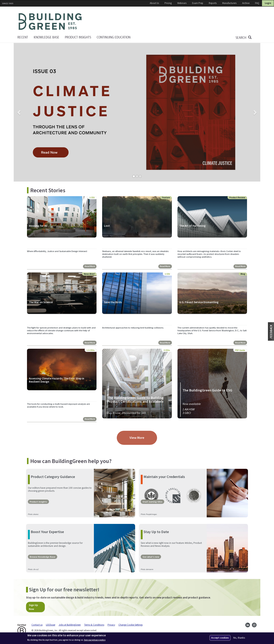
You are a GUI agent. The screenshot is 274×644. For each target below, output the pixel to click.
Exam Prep (198, 3)
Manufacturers (229, 3)
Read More (90, 266)
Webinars (182, 3)
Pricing (168, 3)
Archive (246, 3)
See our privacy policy (95, 640)
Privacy (111, 625)
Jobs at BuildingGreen (70, 625)
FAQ (257, 3)
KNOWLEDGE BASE (46, 37)
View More (137, 438)
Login (268, 3)
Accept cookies (220, 638)
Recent (23, 37)
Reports (213, 3)
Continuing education (114, 37)
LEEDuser (51, 625)
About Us (154, 3)
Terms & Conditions (94, 625)
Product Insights (78, 37)
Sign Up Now (33, 607)
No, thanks (239, 638)
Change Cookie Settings (131, 625)
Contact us (37, 625)
